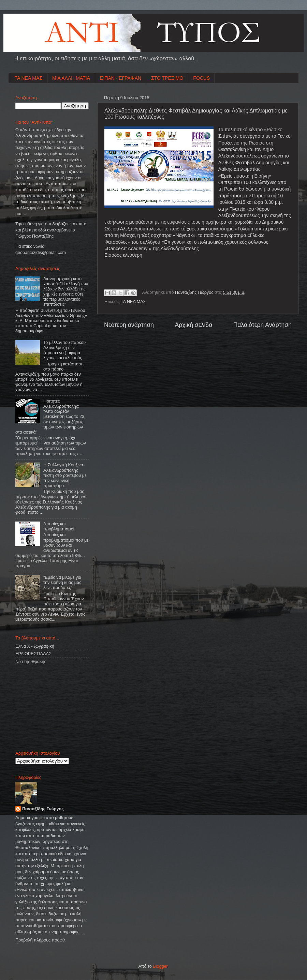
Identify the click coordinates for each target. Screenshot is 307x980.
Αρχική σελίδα (193, 325)
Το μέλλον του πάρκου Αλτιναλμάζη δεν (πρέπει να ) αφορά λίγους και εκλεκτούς (64, 350)
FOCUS (201, 78)
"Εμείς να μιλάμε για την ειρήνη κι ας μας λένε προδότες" (62, 583)
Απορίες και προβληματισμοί (59, 526)
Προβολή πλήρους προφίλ (40, 940)
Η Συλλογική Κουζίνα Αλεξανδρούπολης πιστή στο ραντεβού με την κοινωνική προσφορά (65, 475)
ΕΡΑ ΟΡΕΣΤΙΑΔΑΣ (33, 654)
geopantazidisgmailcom (41, 253)
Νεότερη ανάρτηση (129, 325)
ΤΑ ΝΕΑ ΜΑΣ (29, 78)
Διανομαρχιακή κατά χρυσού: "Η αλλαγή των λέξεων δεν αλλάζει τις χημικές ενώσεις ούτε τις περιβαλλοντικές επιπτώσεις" (66, 292)
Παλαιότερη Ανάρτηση (262, 325)
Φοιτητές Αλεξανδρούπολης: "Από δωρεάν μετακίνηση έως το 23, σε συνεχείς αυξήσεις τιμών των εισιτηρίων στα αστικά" (50, 417)
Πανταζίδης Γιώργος (195, 292)
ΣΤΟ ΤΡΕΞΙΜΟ (167, 78)
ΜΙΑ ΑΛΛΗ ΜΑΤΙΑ (71, 78)
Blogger (160, 966)
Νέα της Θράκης (31, 662)
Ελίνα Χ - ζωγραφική (35, 646)
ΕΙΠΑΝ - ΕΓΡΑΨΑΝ (121, 78)
